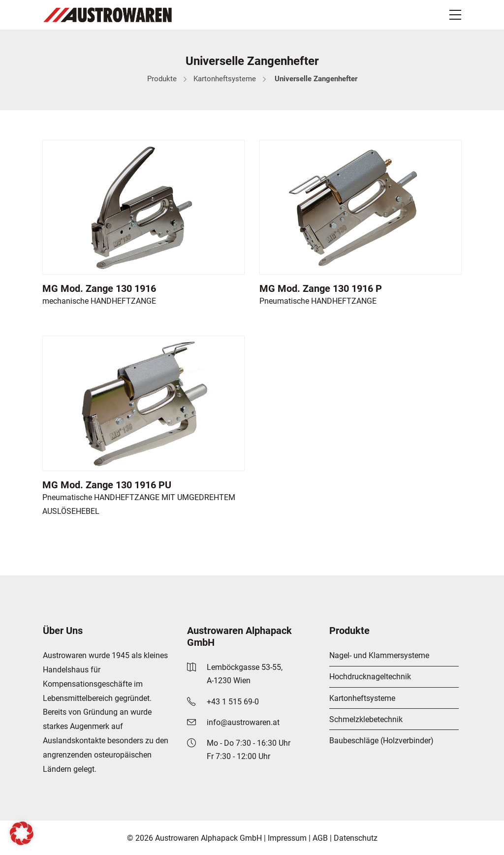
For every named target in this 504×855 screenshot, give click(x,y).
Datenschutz (356, 838)
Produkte (162, 79)
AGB (320, 838)
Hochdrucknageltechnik (370, 677)
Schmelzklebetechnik (366, 719)
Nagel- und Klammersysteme (379, 655)
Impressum (287, 838)
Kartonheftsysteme (225, 79)
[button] (22, 833)
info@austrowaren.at (243, 722)
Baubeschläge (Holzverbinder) (381, 741)
